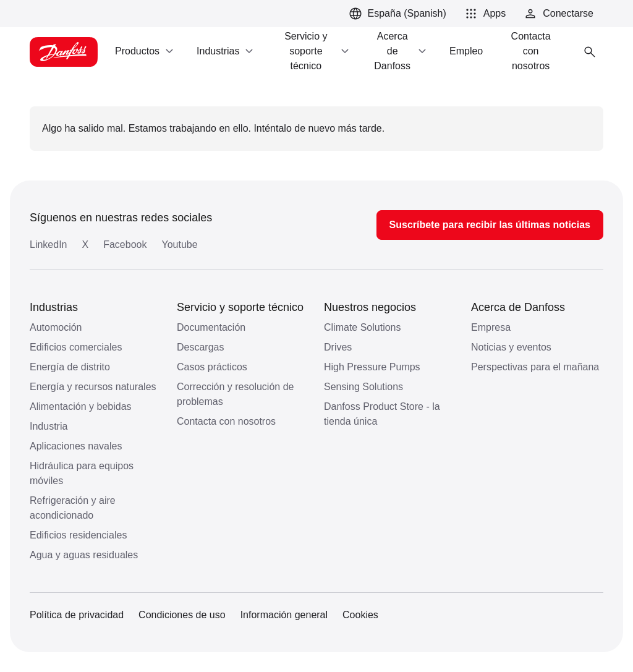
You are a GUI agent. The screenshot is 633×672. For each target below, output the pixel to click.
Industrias (54, 307)
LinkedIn (49, 245)
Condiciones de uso (182, 615)
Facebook (125, 245)
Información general (284, 615)
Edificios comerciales (76, 347)
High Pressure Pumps (372, 367)
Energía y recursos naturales (93, 387)
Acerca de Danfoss (518, 307)
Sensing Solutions (363, 387)
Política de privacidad (77, 615)
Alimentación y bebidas (81, 406)
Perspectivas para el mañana (535, 367)
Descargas (200, 347)
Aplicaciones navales (76, 446)
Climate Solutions (363, 327)
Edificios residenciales (78, 535)
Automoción (56, 327)
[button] (483, 14)
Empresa (491, 327)
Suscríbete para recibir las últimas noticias (490, 225)
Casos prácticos (212, 367)
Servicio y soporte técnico (240, 307)
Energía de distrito (70, 367)
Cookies (360, 615)
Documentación (211, 327)
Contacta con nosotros (226, 421)
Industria (49, 426)
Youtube (179, 245)
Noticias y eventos (511, 347)
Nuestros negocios (370, 307)
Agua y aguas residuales (84, 555)
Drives (338, 347)
